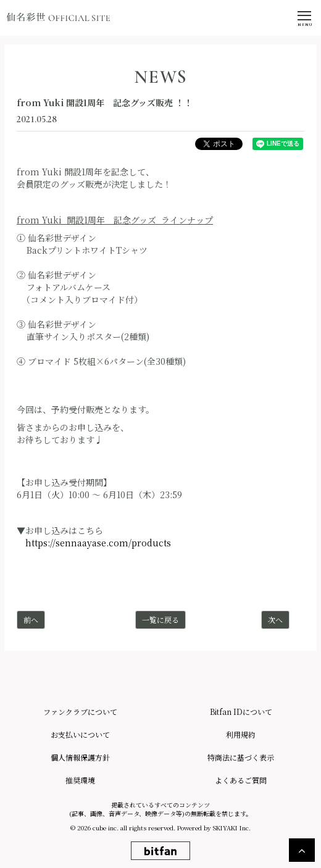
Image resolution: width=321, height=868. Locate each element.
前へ (31, 620)
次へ (275, 620)
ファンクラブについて (80, 712)
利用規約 (241, 734)
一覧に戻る (160, 620)
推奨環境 (80, 780)
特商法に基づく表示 (241, 757)
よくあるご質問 (241, 780)
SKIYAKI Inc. (232, 828)
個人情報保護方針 (80, 757)
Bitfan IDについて (241, 712)
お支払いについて (80, 734)
